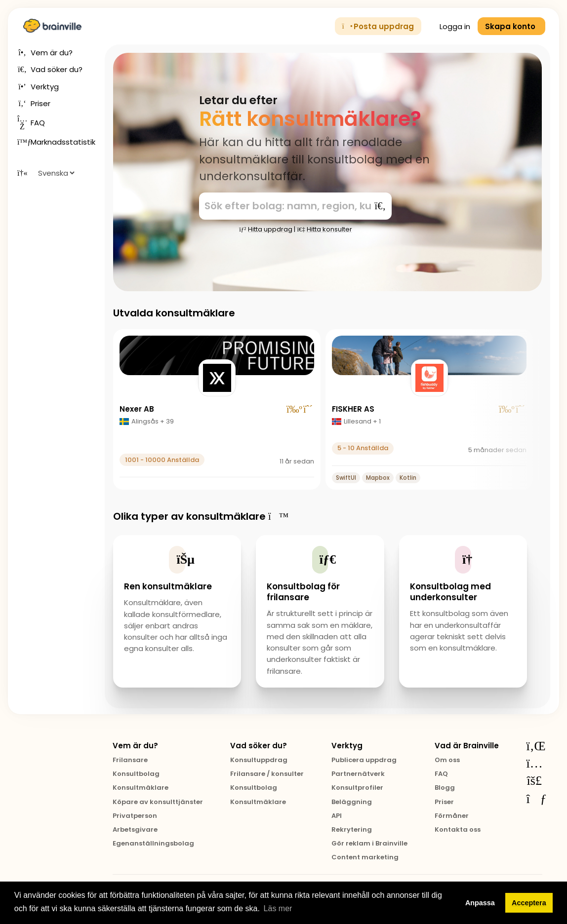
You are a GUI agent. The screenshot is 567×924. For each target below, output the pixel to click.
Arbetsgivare (135, 829)
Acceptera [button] (529, 903)
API (337, 816)
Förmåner (452, 816)
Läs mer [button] (278, 908)
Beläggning (352, 802)
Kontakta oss (458, 829)
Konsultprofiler (357, 788)
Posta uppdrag (378, 26)
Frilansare (130, 760)
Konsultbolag (136, 774)
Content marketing (365, 857)
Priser (444, 802)
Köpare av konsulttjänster (158, 802)
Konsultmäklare (141, 788)
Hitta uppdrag (265, 229)
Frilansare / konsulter (267, 774)
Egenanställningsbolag (153, 843)
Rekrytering (352, 829)
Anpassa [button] (480, 903)
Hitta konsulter (324, 229)
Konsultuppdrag (259, 760)
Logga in (449, 26)
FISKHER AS (353, 409)
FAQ (441, 774)
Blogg (445, 788)
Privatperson (135, 816)
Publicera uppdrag (364, 760)
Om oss (447, 760)
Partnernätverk (358, 774)
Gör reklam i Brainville (369, 843)
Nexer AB (137, 409)
